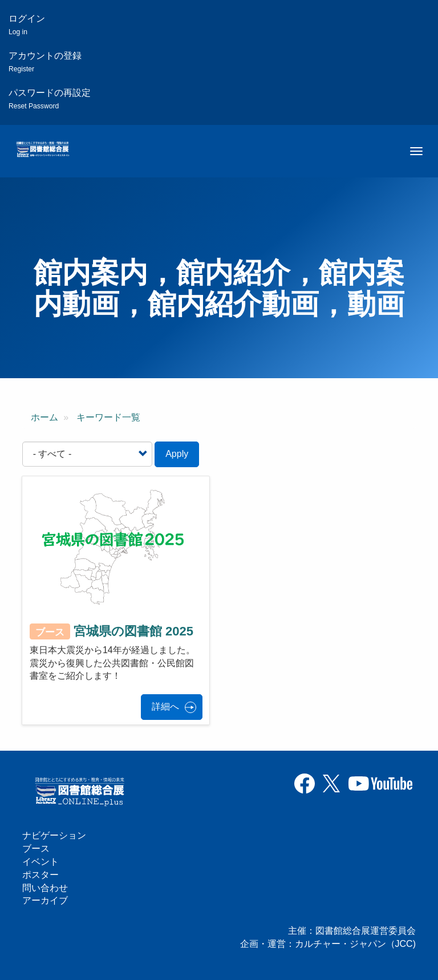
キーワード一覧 (108, 417)
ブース (36, 849)
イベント (40, 862)
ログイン (27, 25)
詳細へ (165, 706)
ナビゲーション (54, 835)
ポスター (40, 875)
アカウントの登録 (45, 62)
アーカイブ (45, 900)
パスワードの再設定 (50, 99)
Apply (177, 454)
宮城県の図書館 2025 (133, 631)
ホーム (44, 417)
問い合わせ (45, 888)
